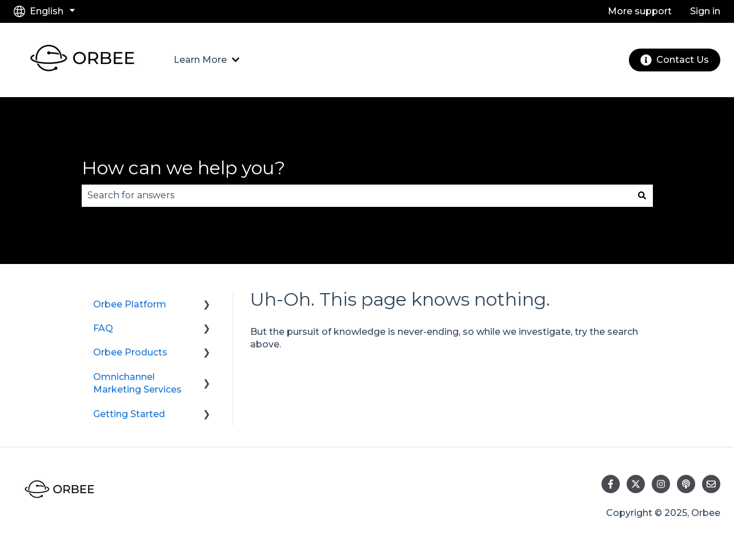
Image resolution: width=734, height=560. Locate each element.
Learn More (200, 60)
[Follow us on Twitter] (636, 484)
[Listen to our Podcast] (686, 484)
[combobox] (356, 195)
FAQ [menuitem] (103, 328)
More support (640, 11)
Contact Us (675, 60)
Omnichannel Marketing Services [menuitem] (137, 383)
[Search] (642, 195)
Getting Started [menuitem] (129, 414)
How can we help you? (183, 168)
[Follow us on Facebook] (611, 484)
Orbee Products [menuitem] (130, 352)
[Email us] (711, 484)
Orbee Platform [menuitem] (130, 304)
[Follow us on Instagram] (661, 484)
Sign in (705, 11)
